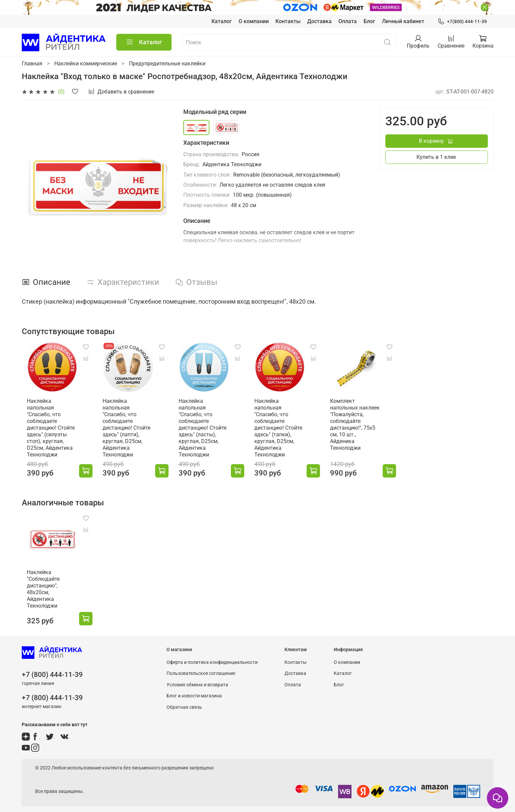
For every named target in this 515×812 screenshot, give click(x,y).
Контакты (288, 21)
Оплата (348, 21)
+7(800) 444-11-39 (462, 22)
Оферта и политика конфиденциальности (212, 658)
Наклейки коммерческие (86, 64)
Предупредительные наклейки (167, 64)
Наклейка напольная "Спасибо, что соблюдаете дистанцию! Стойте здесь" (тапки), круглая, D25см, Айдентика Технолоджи (289, 429)
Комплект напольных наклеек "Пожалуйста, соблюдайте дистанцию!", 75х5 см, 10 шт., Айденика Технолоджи (370, 425)
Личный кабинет (403, 21)
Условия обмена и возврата (197, 680)
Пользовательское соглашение (201, 669)
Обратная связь (184, 703)
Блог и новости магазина (194, 692)
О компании (254, 21)
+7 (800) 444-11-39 (52, 670)
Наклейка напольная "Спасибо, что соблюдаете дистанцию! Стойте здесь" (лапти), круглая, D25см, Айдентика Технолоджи (128, 429)
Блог (369, 21)
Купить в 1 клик (436, 157)
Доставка (319, 21)
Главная (32, 64)
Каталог (222, 21)
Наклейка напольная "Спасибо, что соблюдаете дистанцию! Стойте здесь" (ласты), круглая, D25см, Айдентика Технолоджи (209, 429)
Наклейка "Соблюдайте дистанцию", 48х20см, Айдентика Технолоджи (49, 588)
